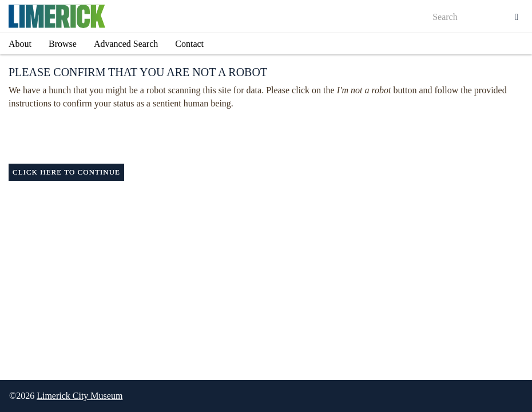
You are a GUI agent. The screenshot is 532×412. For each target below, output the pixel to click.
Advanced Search (126, 44)
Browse (63, 44)
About (20, 44)
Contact (189, 44)
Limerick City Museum (80, 396)
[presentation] (276, 141)
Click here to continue (66, 172)
